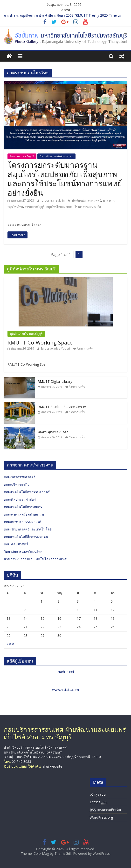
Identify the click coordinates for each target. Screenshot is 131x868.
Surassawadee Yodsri (55, 348)
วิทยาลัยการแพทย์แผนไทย (56, 156)
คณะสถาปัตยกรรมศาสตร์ (23, 522)
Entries (99, 802)
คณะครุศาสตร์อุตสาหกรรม (24, 514)
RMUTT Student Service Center (62, 407)
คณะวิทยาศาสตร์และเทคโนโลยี (28, 529)
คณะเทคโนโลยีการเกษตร (23, 507)
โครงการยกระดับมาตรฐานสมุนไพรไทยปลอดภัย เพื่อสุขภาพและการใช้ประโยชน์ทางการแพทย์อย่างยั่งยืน (65, 179)
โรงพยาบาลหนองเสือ (88, 207)
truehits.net (65, 672)
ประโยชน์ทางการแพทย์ (86, 201)
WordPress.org (101, 817)
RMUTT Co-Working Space (40, 342)
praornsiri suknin (53, 201)
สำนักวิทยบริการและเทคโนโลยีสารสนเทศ (35, 559)
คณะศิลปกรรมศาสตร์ (20, 499)
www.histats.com (65, 690)
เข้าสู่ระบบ (98, 794)
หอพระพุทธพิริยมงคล (53, 432)
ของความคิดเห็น (105, 810)
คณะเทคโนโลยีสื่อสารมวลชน (26, 537)
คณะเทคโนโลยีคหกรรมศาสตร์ (27, 492)
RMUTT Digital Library (55, 381)
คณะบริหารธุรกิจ (17, 484)
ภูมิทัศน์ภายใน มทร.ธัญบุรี (26, 334)
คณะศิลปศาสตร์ (16, 544)
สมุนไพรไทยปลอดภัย (59, 207)
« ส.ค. (11, 644)
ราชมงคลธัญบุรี (35, 207)
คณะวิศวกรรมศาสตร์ (20, 477)
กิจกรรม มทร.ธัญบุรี (22, 156)
